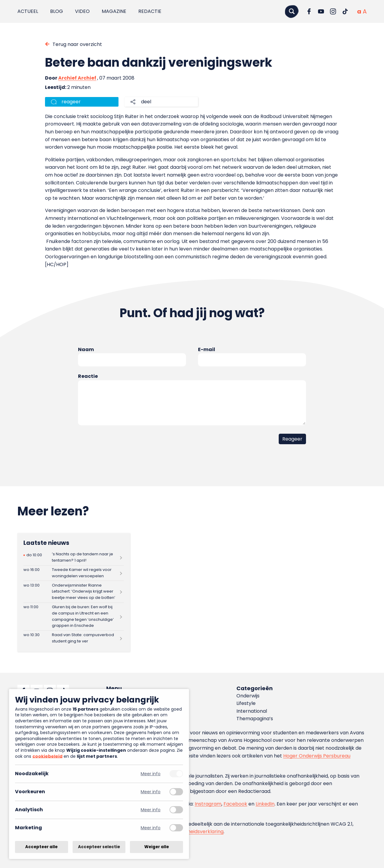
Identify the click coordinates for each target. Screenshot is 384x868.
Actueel (28, 11)
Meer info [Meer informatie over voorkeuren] (151, 792)
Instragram (208, 804)
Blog (57, 11)
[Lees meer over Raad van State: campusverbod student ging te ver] (74, 638)
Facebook (235, 804)
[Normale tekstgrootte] (359, 11)
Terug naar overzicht (77, 44)
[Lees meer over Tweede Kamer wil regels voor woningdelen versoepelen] (74, 573)
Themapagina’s (255, 719)
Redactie (150, 11)
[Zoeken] (292, 11)
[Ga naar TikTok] (345, 11)
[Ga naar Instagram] (333, 11)
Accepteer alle (41, 847)
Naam (86, 349)
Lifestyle (246, 703)
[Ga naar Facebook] (309, 11)
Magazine (114, 11)
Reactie (88, 376)
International (252, 711)
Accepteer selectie (99, 847)
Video (82, 11)
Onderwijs (248, 696)
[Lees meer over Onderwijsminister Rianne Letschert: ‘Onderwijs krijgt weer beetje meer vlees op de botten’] (74, 592)
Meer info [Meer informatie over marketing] (151, 828)
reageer (71, 102)
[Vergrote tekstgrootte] (365, 11)
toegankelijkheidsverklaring (191, 832)
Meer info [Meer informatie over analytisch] (151, 810)
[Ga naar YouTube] (321, 11)
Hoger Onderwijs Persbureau (317, 756)
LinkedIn (265, 804)
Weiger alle (157, 847)
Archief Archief (77, 78)
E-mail (207, 349)
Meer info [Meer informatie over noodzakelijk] (151, 774)
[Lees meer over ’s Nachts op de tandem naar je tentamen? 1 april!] (74, 558)
